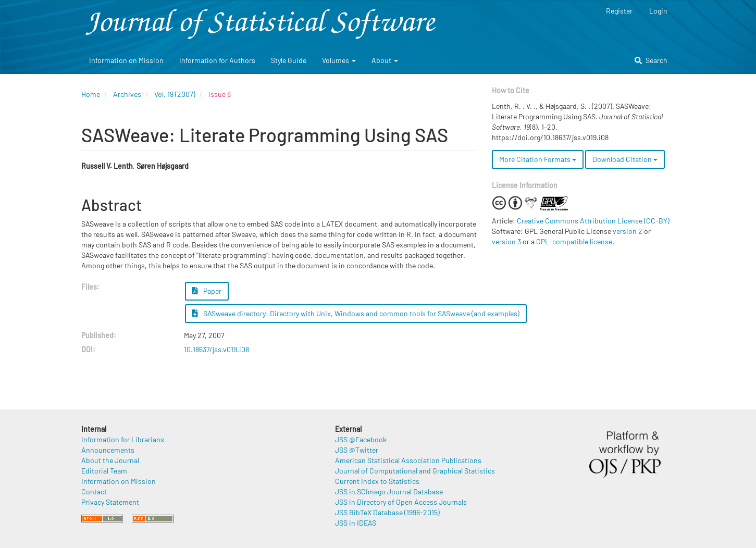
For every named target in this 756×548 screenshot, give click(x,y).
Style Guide (289, 60)
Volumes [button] (339, 60)
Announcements (108, 450)
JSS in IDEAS (356, 523)
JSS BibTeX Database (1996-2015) (387, 512)
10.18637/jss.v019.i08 (216, 349)
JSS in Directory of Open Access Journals (401, 502)
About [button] (385, 60)
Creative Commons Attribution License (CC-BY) (593, 221)
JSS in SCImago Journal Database (389, 491)
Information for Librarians (123, 439)
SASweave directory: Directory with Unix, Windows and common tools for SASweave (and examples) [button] (356, 313)
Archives (127, 94)
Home (91, 94)
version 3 (506, 241)
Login (658, 11)
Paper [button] (207, 291)
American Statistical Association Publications (408, 460)
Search (651, 60)
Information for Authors (217, 60)
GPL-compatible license (574, 241)
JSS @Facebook (361, 439)
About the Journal (110, 460)
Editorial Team (104, 471)
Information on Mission (126, 60)
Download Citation (625, 159)
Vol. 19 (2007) (175, 94)
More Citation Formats (538, 159)
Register (619, 11)
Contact (94, 491)
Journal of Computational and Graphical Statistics (415, 471)
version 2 (628, 231)
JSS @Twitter (357, 450)
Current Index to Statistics (377, 481)
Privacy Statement (110, 502)
